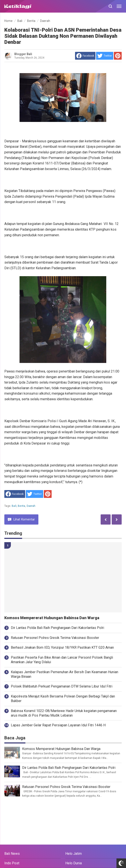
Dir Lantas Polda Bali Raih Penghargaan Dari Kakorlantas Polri (57, 628)
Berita (21, 506)
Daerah (31, 506)
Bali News (12, 854)
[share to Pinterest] (118, 56)
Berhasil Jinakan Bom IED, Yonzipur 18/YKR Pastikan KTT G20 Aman (62, 647)
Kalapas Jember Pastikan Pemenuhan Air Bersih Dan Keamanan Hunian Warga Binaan (65, 674)
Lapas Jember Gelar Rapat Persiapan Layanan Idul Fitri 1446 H (58, 725)
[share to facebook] (85, 56)
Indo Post (12, 863)
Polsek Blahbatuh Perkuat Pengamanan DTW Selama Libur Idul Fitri (62, 686)
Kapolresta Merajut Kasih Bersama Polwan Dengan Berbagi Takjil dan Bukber (63, 699)
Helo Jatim (74, 854)
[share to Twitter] (105, 56)
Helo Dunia (74, 863)
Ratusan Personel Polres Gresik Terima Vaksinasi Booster (55, 638)
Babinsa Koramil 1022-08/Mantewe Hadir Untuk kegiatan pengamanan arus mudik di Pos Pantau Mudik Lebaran (64, 713)
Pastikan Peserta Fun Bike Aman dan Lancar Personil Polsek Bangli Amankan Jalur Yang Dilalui (62, 660)
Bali (14, 506)
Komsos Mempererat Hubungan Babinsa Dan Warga (52, 618)
